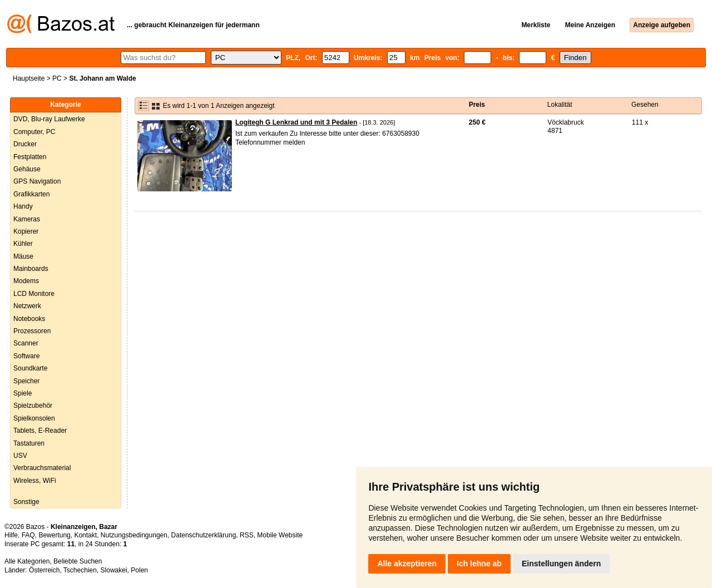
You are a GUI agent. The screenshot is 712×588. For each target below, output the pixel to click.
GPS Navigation (37, 181)
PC (57, 78)
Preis (477, 105)
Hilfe (11, 535)
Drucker (25, 144)
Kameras (27, 219)
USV (20, 456)
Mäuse (23, 256)
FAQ (28, 535)
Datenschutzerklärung (204, 535)
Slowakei (114, 570)
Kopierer (26, 231)
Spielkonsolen (34, 418)
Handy (23, 206)
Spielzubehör (33, 406)
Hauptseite (29, 78)
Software (26, 356)
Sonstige (26, 502)
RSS (247, 535)
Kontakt (85, 535)
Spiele (23, 393)
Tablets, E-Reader (40, 431)
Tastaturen (29, 443)
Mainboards (31, 269)
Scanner (26, 343)
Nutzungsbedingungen (134, 535)
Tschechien (80, 570)
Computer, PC (34, 132)
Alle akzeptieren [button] (407, 564)
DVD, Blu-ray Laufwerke (49, 119)
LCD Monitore (34, 294)
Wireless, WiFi (35, 481)
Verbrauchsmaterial (42, 468)
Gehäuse (27, 169)
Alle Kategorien (27, 561)
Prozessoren (32, 331)
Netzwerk (27, 306)
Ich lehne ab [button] (479, 564)
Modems (26, 281)
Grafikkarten (31, 194)
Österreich (44, 570)
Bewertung (54, 535)
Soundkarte (30, 368)
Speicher (26, 381)
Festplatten (30, 157)
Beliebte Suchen (78, 561)
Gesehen (645, 105)
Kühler (23, 244)
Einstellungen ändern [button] (561, 564)
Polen (139, 570)
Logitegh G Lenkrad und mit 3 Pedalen (296, 122)
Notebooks (29, 319)
